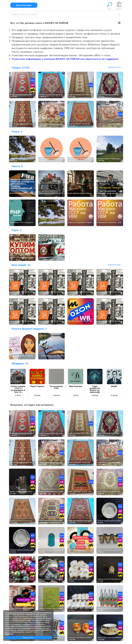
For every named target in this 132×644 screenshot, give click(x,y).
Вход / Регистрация (24, 5)
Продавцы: (20, 363)
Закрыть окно (28, 638)
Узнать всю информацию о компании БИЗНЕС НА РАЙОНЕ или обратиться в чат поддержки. (65, 59)
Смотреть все (114, 67)
